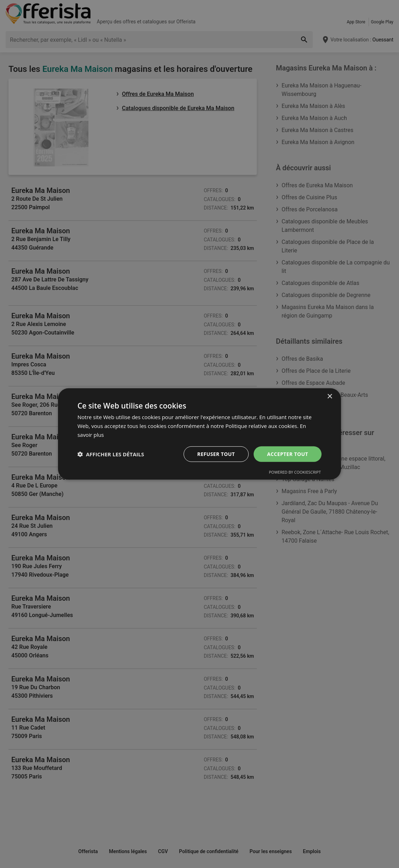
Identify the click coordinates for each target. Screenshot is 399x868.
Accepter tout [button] (288, 454)
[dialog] (199, 434)
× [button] (329, 397)
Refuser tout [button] (216, 454)
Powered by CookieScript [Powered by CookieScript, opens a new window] (295, 472)
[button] (111, 454)
